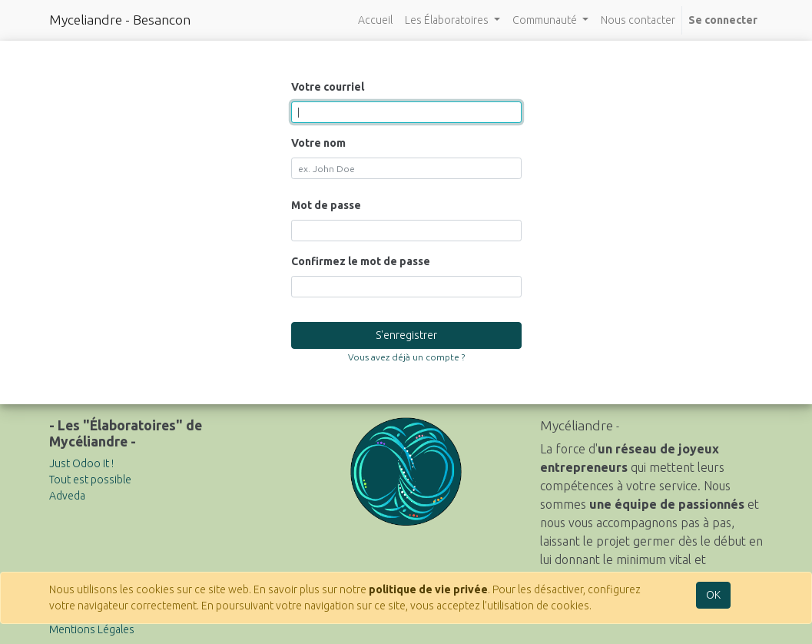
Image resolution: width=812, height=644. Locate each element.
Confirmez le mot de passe (361, 261)
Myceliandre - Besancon (120, 20)
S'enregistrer (406, 335)
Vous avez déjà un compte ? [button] (406, 357)
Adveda (67, 496)
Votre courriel (328, 87)
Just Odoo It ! (81, 463)
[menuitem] (375, 20)
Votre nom (318, 143)
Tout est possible (90, 480)
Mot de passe (326, 205)
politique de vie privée (428, 589)
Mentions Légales (92, 629)
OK (713, 595)
